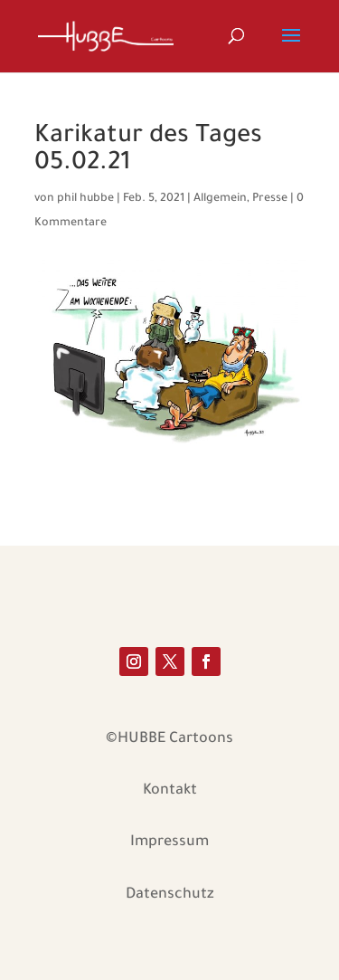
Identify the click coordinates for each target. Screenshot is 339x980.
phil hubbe (85, 199)
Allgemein (220, 199)
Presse (270, 199)
